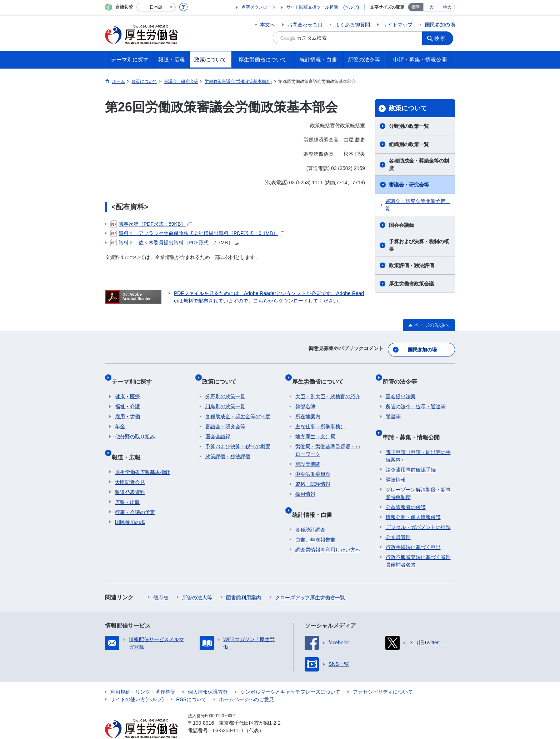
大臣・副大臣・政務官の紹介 (328, 387)
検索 (442, 38)
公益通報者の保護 (406, 491)
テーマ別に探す (135, 375)
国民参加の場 (440, 25)
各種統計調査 (310, 513)
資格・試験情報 (313, 475)
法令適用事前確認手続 (411, 453)
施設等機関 (308, 455)
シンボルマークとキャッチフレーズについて (290, 675)
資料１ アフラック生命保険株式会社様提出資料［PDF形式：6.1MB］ (197, 233)
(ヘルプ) (351, 7)
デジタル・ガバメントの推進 (418, 511)
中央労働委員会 (313, 465)
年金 (120, 417)
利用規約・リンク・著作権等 (143, 675)
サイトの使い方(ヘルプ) (137, 683)
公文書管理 (398, 521)
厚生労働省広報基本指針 (142, 456)
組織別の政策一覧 (409, 144)
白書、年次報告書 (315, 523)
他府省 (161, 581)
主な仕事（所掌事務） (320, 417)
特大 (447, 7)
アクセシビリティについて (383, 675)
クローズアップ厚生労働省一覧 (310, 581)
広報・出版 (127, 486)
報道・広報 (129, 444)
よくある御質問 (352, 25)
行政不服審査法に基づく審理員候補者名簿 (418, 545)
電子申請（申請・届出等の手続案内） (418, 440)
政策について (408, 108)
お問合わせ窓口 (305, 25)
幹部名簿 (305, 397)
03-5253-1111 (228, 714)
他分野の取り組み (135, 427)
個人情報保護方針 (208, 675)
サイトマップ (397, 25)
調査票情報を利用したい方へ (328, 533)
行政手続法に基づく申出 (413, 531)
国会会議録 (401, 225)
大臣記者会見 (130, 466)
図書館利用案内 (244, 581)
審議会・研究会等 (409, 185)
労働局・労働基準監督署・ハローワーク (328, 441)
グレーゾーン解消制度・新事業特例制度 (418, 477)
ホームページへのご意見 (246, 683)
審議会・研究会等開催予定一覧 (418, 205)
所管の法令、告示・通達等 (416, 397)
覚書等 (393, 407)
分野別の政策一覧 (409, 126)
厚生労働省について (321, 375)
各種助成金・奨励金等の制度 (419, 164)
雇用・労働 (127, 407)
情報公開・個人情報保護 (413, 501)
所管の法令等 (403, 375)
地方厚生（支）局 (315, 427)
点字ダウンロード (259, 7)
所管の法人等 (197, 581)
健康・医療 (127, 387)
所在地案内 (308, 407)
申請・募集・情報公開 (414, 424)
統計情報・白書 (315, 501)
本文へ (267, 25)
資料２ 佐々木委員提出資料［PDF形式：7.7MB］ (175, 243)
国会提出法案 (401, 387)
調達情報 (396, 463)
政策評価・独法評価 (411, 265)
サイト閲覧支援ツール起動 (312, 7)
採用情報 (305, 485)
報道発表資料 (130, 476)
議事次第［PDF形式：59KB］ (151, 224)
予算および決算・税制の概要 (419, 245)
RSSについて (191, 683)
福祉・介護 (127, 397)
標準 (416, 7)
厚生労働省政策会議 (411, 284)
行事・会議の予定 (135, 496)
